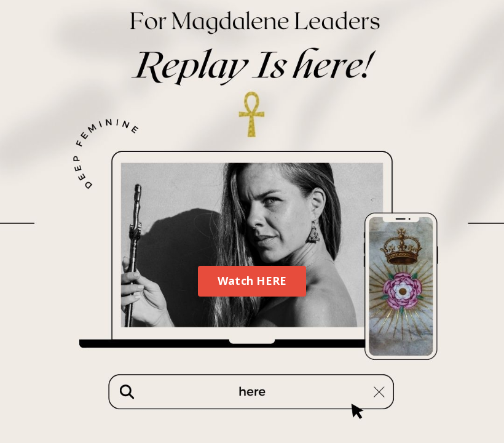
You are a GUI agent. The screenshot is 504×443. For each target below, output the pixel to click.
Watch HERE (252, 281)
